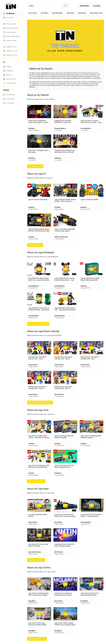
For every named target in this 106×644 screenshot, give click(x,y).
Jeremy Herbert (33, 365)
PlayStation (32, 128)
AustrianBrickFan (86, 128)
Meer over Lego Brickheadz (38, 324)
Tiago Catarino (33, 522)
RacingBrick (32, 601)
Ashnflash (57, 207)
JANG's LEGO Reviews (61, 237)
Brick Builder (58, 522)
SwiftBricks (58, 158)
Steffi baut (84, 286)
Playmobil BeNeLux (60, 128)
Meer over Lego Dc (35, 245)
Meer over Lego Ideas (36, 560)
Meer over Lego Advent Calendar (40, 403)
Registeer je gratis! (35, 166)
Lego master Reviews (35, 552)
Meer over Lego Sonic (36, 481)
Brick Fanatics (59, 552)
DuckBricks (58, 473)
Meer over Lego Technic (37, 639)
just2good (31, 207)
